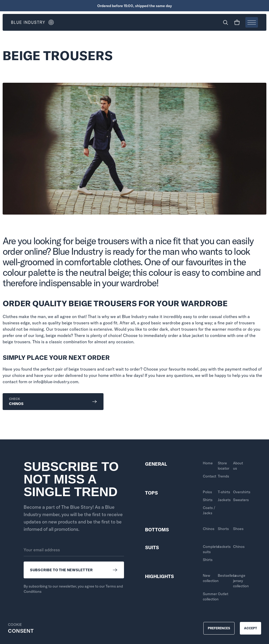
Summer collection (209, 596)
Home (208, 463)
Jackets (224, 500)
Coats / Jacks (209, 510)
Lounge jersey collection (239, 581)
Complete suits (209, 549)
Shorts (223, 529)
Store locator (224, 466)
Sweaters (239, 500)
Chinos (209, 529)
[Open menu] (252, 22)
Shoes (238, 529)
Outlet (223, 594)
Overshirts (239, 492)
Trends (223, 476)
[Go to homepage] (73, 22)
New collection (209, 578)
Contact (209, 476)
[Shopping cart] (237, 22)
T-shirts (224, 492)
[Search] (225, 22)
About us (238, 466)
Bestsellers (224, 575)
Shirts (208, 500)
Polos (207, 492)
